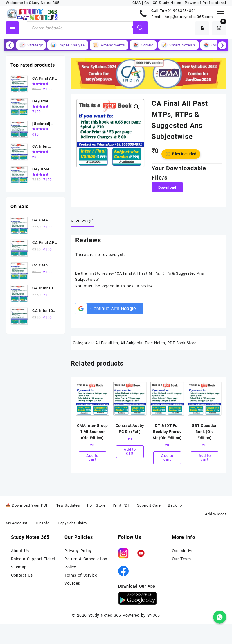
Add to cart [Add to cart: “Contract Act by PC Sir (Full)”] (130, 452)
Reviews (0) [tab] (82, 221)
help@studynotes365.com (189, 17)
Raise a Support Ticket (33, 559)
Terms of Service (81, 575)
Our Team (181, 559)
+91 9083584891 (180, 11)
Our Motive (183, 551)
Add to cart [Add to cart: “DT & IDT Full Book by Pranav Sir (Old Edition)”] (167, 458)
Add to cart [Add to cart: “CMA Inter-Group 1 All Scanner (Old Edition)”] (92, 458)
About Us (20, 551)
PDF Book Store (182, 343)
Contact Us (22, 575)
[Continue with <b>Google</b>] (109, 309)
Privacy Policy (78, 551)
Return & (74, 559)
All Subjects (132, 343)
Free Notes (155, 343)
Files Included (181, 154)
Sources (72, 583)
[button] (136, 107)
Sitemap (19, 567)
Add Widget (216, 514)
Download (167, 187)
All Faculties (107, 343)
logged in (110, 286)
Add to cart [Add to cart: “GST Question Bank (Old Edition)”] (205, 458)
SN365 (154, 615)
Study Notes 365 (105, 615)
